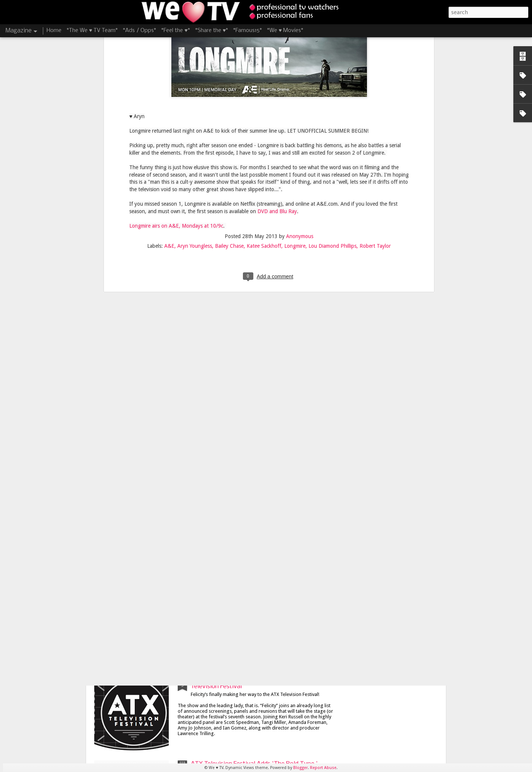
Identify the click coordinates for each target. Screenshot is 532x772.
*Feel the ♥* (175, 31)
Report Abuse (323, 768)
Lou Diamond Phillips (332, 85)
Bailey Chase (229, 85)
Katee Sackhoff (264, 85)
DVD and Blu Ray (277, 50)
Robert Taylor (375, 85)
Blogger (300, 768)
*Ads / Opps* (140, 31)
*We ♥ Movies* (285, 31)
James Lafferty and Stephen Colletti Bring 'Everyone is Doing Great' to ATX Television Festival (252, 602)
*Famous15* (248, 31)
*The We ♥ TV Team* (92, 31)
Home (54, 31)
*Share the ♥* (212, 31)
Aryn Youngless (195, 85)
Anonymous (300, 76)
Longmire (295, 85)
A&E (169, 85)
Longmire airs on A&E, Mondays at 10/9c (176, 65)
